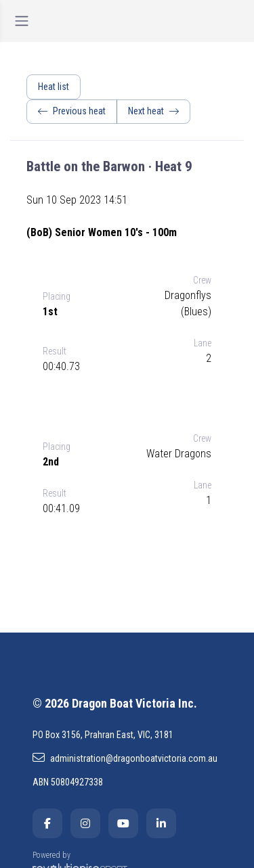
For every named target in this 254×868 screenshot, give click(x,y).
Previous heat (72, 111)
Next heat (153, 111)
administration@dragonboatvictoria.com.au (125, 758)
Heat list (54, 87)
